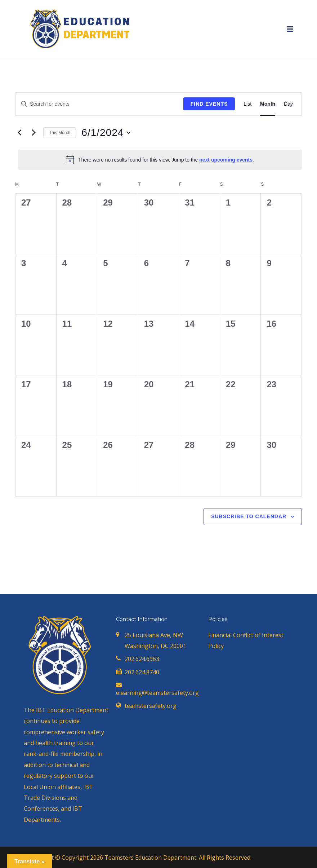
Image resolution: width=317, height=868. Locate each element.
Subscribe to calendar (249, 516)
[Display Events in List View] (247, 104)
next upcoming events (226, 160)
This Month (60, 133)
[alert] (160, 160)
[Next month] (34, 133)
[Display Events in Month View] (268, 104)
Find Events (209, 104)
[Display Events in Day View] (288, 104)
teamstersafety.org (151, 706)
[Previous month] (19, 133)
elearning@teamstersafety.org (157, 693)
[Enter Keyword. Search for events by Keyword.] (99, 104)
